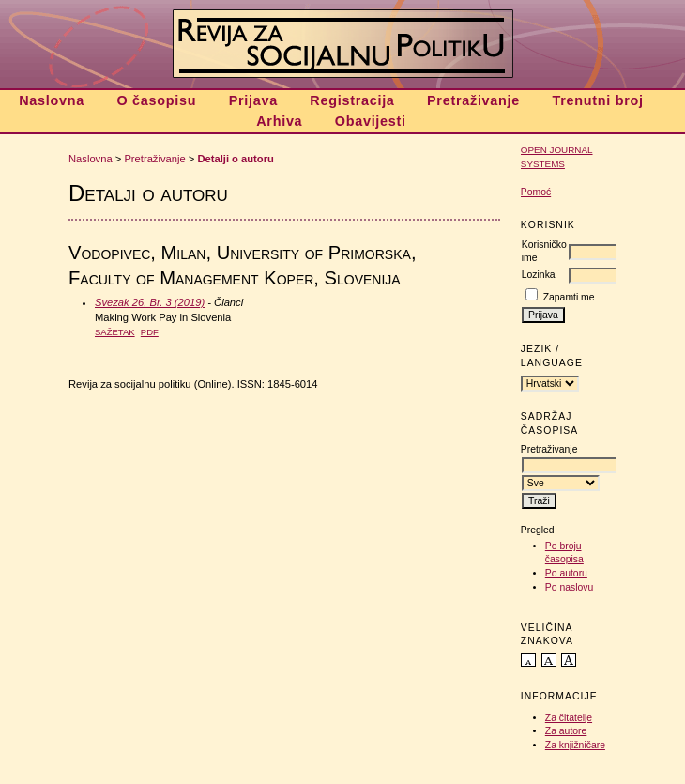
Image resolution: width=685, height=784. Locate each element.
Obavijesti (371, 121)
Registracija (352, 100)
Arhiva (279, 121)
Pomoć (536, 192)
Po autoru (566, 573)
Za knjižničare (575, 745)
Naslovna (52, 100)
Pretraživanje (473, 100)
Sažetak (115, 332)
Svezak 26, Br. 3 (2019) (150, 302)
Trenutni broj (597, 100)
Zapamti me (569, 297)
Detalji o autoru (235, 159)
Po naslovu (569, 587)
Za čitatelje (569, 718)
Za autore (566, 731)
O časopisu (156, 100)
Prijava (253, 100)
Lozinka (539, 275)
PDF (150, 332)
